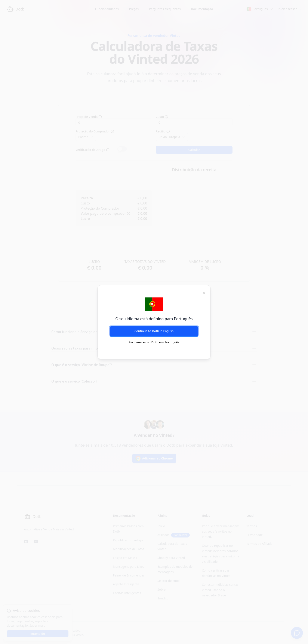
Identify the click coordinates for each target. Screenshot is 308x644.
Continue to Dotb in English (154, 331)
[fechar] (204, 293)
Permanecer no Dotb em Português (154, 342)
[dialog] (154, 322)
